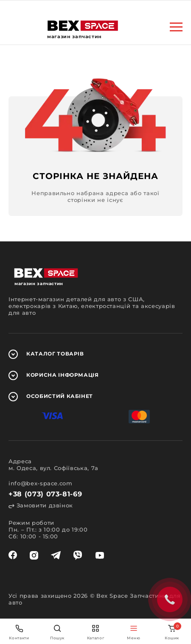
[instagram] (34, 555)
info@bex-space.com (41, 483)
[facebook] (13, 555)
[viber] (78, 555)
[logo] (83, 26)
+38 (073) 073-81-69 (45, 494)
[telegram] (56, 555)
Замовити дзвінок (41, 505)
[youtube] (100, 555)
